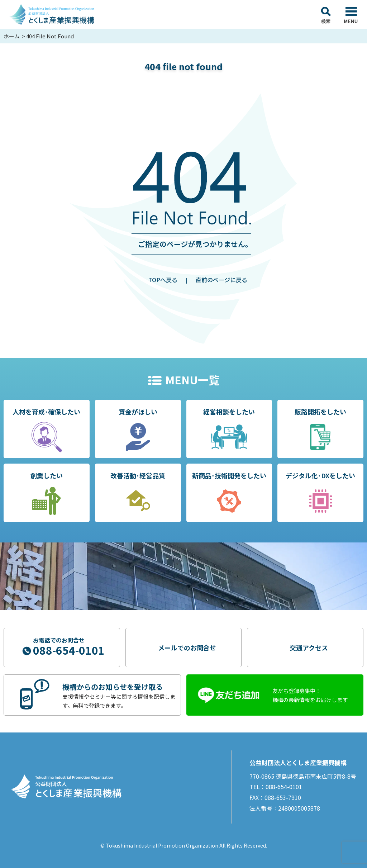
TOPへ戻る (163, 280)
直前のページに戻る (221, 280)
